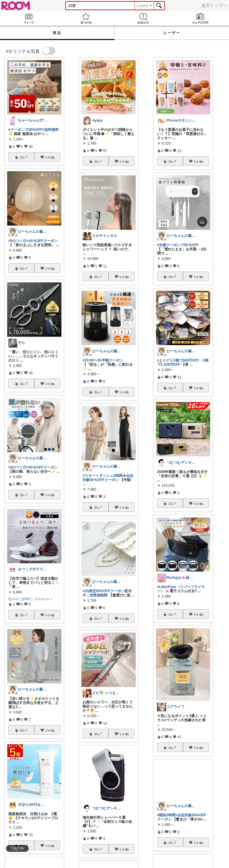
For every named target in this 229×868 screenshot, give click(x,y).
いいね (50, 157)
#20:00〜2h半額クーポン (103, 360)
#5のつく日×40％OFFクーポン (33, 241)
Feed (29, 18)
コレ (24, 157)
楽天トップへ (214, 5)
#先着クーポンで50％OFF (178, 245)
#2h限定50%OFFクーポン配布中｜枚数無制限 (107, 593)
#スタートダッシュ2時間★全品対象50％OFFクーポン (108, 478)
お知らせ (143, 18)
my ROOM (200, 18)
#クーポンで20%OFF (25, 130)
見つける (86, 18)
